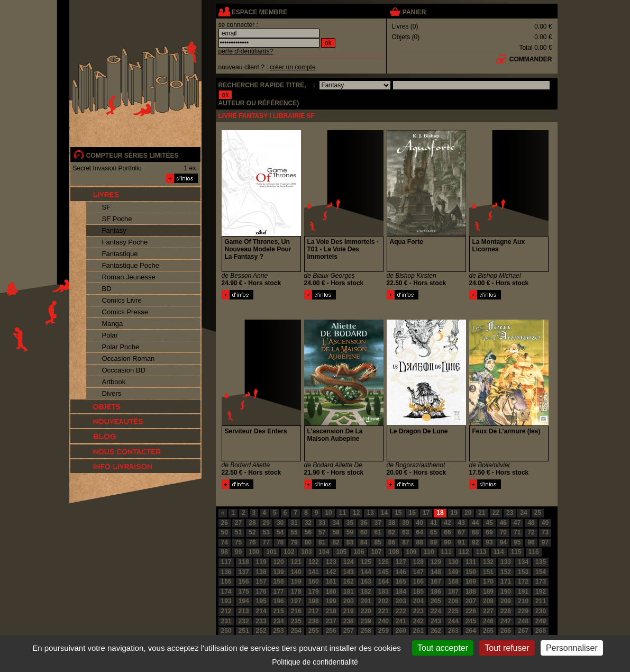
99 (238, 552)
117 (226, 562)
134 (523, 562)
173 (541, 582)
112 (464, 552)
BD (107, 289)
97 (545, 542)
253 (279, 631)
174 (226, 592)
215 (279, 611)
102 (289, 552)
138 (261, 572)
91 (462, 542)
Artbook (114, 382)
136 (226, 572)
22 (496, 513)
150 (471, 572)
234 (279, 621)
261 (418, 631)
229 (523, 611)
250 (226, 631)
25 (538, 513)
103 (306, 552)
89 (433, 542)
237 (331, 621)
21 (482, 513)
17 (426, 513)
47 (517, 523)
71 (517, 532)
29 (266, 523)
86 (392, 542)
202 (384, 601)
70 (503, 532)
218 (331, 611)
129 (436, 562)
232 (244, 621)
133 (506, 562)
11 (343, 513)
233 (261, 621)
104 (324, 552)
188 (471, 592)
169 (471, 582)
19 (454, 513)
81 (322, 542)
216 (296, 611)
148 (436, 572)
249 (541, 621)
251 (244, 631)
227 (488, 611)
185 (418, 592)
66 (447, 532)
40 (420, 523)
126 (384, 562)
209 (506, 601)
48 (531, 523)
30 (280, 523)
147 (418, 572)
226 (471, 611)
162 (349, 582)
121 (296, 562)
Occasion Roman (129, 358)
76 (252, 542)
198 (314, 601)
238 (349, 621)
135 (541, 562)
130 (453, 562)
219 (349, 611)
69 (489, 532)
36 (364, 523)
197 (296, 601)
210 (523, 601)
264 (471, 631)
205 (436, 601)
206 (453, 601)
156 (244, 582)
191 (523, 592)
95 (517, 542)
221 (384, 611)
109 (412, 552)
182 (366, 592)
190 (506, 592)
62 (392, 532)
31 (294, 523)
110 (429, 552)
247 (506, 621)
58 (336, 532)
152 (506, 572)
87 (405, 542)
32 (308, 523)
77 (266, 542)
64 (420, 532)
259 (384, 631)
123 (331, 562)
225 (453, 611)
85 (377, 542)
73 (545, 532)
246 (488, 621)
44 (475, 523)
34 (336, 523)
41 (433, 523)
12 (356, 513)
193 (226, 601)
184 (401, 592)
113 (481, 552)
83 (350, 542)
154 (541, 572)
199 (331, 601)
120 (279, 562)
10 (328, 513)
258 (366, 631)
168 (453, 582)
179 (314, 592)
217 (314, 611)
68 (475, 532)
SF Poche (117, 219)
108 (394, 552)
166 (418, 582)
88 (420, 542)
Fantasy (114, 230)
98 (225, 552)
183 (384, 592)
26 (225, 523)
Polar (110, 335)
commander (531, 59)
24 (523, 513)
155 (226, 582)
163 (366, 582)
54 (280, 532)
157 (261, 582)
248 (523, 621)
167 (436, 582)
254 (296, 631)
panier (414, 12)
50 (225, 532)
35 (350, 523)
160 (314, 582)
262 (436, 631)
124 (349, 562)
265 (488, 631)
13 (370, 513)
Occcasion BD (124, 370)
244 (453, 621)
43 (462, 523)
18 (440, 513)
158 (279, 582)
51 (238, 532)
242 (418, 621)
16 (412, 513)
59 (350, 532)
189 (488, 592)
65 (433, 532)
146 (401, 572)
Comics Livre (122, 300)
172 (523, 582)
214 (261, 611)
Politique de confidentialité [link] (315, 662)
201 (366, 601)
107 (376, 552)
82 (336, 542)
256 (331, 631)
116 (534, 552)
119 (261, 562)
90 (447, 542)
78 (280, 542)
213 (244, 611)
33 (322, 523)
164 (384, 582)
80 (308, 542)
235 (296, 621)
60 (364, 532)
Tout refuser (507, 648)
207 (471, 601)
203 (401, 601)
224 (436, 611)
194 (244, 601)
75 (238, 542)
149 (453, 572)
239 (366, 621)
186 (436, 592)
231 (226, 621)
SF (107, 207)
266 (506, 631)
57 (322, 532)
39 (405, 523)
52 (252, 532)
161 (331, 582)
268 (541, 631)
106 (359, 552)
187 (453, 592)
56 (308, 532)
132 (488, 562)
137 (244, 572)
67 (462, 532)
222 (401, 611)
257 (349, 631)
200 (349, 601)
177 (279, 592)
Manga (113, 324)
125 (366, 562)
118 (244, 562)
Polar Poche (121, 347)
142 (331, 572)
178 (296, 592)
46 (503, 523)
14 (384, 513)
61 (377, 532)
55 (294, 532)
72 (531, 532)
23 (510, 513)
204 (418, 601)
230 (541, 611)
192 (541, 592)
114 (499, 552)
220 (366, 611)
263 (453, 631)
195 (261, 601)
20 (468, 513)
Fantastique (120, 254)
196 (279, 601)
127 (401, 562)
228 (506, 611)
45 (489, 523)
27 (238, 523)
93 (489, 542)
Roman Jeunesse (129, 277)
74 (225, 542)
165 (401, 582)
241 (401, 621)
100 (254, 552)
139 (279, 572)
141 (314, 572)
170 (488, 582)
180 (331, 592)
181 (349, 592)
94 (503, 542)
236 (314, 621)
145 (384, 572)
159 (296, 582)
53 (266, 532)
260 (401, 631)
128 (418, 562)
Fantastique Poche (131, 265)
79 (294, 542)
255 (314, 631)
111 (446, 552)
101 (271, 552)
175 (244, 592)
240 (384, 621)
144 (366, 572)
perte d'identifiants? (246, 51)
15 (398, 513)
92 (475, 542)
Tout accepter (443, 648)
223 (418, 611)
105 (341, 552)
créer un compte (293, 67)
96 (531, 542)
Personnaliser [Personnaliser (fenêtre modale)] (572, 648)
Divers (112, 393)
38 (392, 523)
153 (523, 572)
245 (471, 621)
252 (261, 631)
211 (541, 601)
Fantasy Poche (125, 242)
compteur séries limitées (133, 156)
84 (364, 542)
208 (488, 601)
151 (488, 572)
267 (523, 631)
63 (405, 532)
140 (296, 572)
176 (261, 592)
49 (545, 523)
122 (314, 562)
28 (252, 523)
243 (436, 621)
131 (471, 562)
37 (377, 523)
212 (226, 611)
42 (447, 523)
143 (349, 572)
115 (516, 552)
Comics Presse (125, 312)
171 (506, 582)
